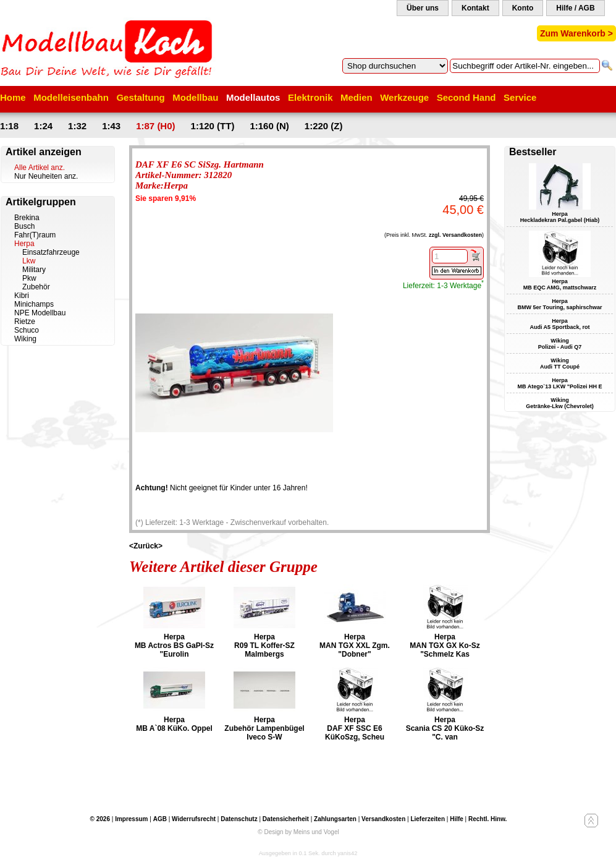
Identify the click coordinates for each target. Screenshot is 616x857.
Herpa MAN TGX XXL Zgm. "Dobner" (355, 646)
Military (34, 270)
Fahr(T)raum (35, 235)
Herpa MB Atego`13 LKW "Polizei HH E (560, 383)
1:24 (43, 126)
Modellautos (253, 97)
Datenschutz (239, 819)
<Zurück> (146, 546)
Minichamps (34, 304)
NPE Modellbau (40, 313)
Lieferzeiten (428, 819)
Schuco (27, 330)
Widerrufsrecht (194, 819)
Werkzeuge (404, 97)
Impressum (131, 819)
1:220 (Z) (324, 126)
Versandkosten (383, 819)
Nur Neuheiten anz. (46, 176)
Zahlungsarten (335, 819)
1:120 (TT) (213, 126)
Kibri (22, 296)
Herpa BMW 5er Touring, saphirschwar (560, 304)
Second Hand (466, 97)
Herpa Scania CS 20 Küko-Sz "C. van (445, 728)
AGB (160, 819)
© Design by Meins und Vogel (298, 832)
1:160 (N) (269, 126)
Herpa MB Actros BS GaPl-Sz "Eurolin (174, 646)
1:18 (9, 126)
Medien (357, 97)
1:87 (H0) (155, 126)
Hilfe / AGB (575, 8)
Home (13, 97)
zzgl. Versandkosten (455, 235)
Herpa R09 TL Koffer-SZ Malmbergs (264, 646)
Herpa (24, 244)
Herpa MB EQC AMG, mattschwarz (560, 284)
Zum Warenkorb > (576, 33)
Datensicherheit (286, 819)
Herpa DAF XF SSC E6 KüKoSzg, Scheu (355, 728)
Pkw (29, 278)
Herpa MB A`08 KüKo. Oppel (174, 724)
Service (520, 97)
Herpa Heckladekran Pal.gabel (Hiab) (560, 217)
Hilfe (457, 819)
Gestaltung (140, 97)
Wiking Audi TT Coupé (560, 364)
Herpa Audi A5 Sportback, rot (559, 324)
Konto (523, 8)
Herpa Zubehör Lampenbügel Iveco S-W (264, 728)
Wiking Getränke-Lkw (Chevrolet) (560, 403)
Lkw (29, 261)
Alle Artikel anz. (40, 168)
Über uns (423, 8)
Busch (24, 226)
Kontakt (475, 8)
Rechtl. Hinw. (487, 819)
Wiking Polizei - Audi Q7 (560, 344)
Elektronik (310, 97)
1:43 (111, 126)
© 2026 (100, 819)
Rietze (25, 322)
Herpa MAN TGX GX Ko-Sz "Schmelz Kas (445, 646)
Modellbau (195, 97)
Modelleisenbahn (71, 97)
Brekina (27, 218)
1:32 (77, 126)
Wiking (25, 339)
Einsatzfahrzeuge (51, 252)
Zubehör (36, 287)
